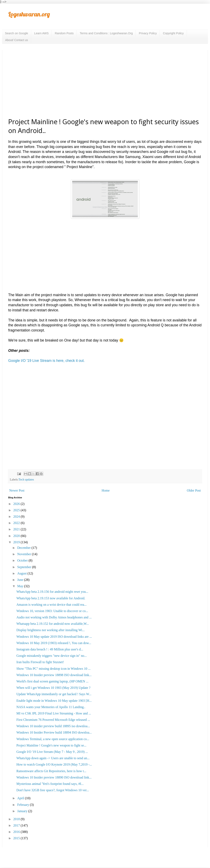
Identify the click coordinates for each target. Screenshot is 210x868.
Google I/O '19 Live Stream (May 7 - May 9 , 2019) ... (52, 752)
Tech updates (26, 479)
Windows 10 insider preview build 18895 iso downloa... (53, 726)
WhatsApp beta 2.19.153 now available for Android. (51, 598)
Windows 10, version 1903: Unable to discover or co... (52, 611)
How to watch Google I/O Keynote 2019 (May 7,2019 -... (54, 764)
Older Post (194, 490)
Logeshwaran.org (29, 14)
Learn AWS (41, 33)
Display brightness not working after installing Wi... (51, 630)
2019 (17, 542)
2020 (17, 536)
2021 (17, 529)
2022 (17, 523)
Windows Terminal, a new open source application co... (53, 739)
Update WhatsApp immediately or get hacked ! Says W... (54, 694)
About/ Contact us (17, 40)
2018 (17, 819)
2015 (17, 838)
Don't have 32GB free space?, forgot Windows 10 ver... (53, 790)
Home (106, 490)
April (21, 798)
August (22, 573)
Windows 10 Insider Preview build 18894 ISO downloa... (54, 732)
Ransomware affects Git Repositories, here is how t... (51, 771)
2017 (17, 825)
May (21, 586)
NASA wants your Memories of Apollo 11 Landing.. (51, 707)
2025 (17, 510)
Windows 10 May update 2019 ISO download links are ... (54, 637)
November (25, 554)
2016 (17, 832)
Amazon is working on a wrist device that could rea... (51, 605)
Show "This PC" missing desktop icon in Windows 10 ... (53, 669)
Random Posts (64, 33)
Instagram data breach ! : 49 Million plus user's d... (50, 649)
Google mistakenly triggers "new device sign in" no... (52, 656)
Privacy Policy (148, 33)
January (23, 811)
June (21, 580)
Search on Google (17, 33)
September (25, 567)
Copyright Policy (173, 33)
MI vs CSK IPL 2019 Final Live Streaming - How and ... (54, 713)
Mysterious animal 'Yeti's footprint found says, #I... (50, 784)
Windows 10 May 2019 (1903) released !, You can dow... (54, 643)
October (23, 560)
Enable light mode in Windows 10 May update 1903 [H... (54, 701)
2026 (17, 504)
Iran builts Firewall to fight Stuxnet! (40, 662)
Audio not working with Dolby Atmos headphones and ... (54, 617)
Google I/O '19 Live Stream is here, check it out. (46, 361)
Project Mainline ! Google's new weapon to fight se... (51, 745)
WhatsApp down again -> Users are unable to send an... (53, 758)
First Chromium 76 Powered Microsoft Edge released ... (53, 720)
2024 (17, 517)
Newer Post (17, 490)
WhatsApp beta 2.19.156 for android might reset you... (52, 592)
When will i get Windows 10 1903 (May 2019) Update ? (53, 688)
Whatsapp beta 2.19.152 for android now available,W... (53, 624)
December (24, 548)
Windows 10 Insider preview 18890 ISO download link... (54, 777)
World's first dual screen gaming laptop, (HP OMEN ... (52, 681)
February (24, 805)
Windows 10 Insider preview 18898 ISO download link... (54, 675)
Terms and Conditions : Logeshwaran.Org (106, 33)
